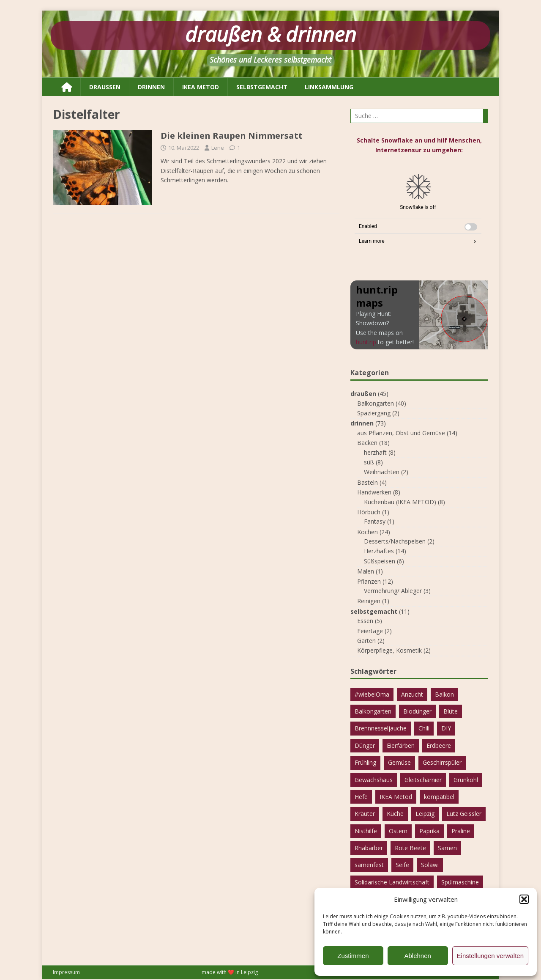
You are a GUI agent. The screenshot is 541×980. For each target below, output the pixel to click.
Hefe (361, 797)
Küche (395, 814)
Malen (366, 571)
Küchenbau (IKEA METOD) (400, 502)
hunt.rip (366, 342)
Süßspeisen (380, 561)
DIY (446, 728)
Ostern (398, 831)
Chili (424, 728)
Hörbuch (369, 512)
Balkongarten (376, 403)
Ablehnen (417, 956)
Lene (218, 148)
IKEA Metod (396, 797)
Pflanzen (369, 581)
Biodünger (417, 711)
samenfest (369, 865)
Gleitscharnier (423, 780)
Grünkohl (466, 780)
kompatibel (439, 797)
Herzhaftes (379, 551)
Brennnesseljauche (381, 728)
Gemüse (399, 762)
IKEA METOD (201, 87)
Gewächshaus (374, 780)
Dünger (365, 745)
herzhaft (375, 452)
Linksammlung (329, 87)
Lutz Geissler (464, 814)
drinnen (151, 87)
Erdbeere (439, 745)
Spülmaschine (460, 882)
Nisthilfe (366, 831)
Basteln (367, 482)
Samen (447, 848)
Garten (366, 641)
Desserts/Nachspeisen (395, 541)
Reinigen (369, 601)
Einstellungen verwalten (490, 956)
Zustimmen (353, 956)
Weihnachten (382, 472)
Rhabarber (369, 848)
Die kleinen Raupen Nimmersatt (232, 136)
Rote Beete (410, 848)
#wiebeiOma (372, 694)
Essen (365, 621)
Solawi (430, 865)
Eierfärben (401, 745)
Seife (402, 865)
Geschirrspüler (442, 762)
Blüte (451, 711)
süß (369, 462)
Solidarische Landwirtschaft (392, 882)
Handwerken (374, 492)
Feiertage (370, 631)
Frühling (365, 762)
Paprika (429, 831)
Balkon (444, 694)
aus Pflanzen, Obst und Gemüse (401, 433)
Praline (461, 831)
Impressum (66, 972)
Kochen (367, 532)
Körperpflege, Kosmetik (389, 650)
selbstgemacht (262, 87)
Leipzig (425, 814)
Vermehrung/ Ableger (393, 591)
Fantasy (375, 521)
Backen (367, 443)
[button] (524, 899)
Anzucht (412, 694)
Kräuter (365, 814)
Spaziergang (374, 413)
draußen (105, 87)
